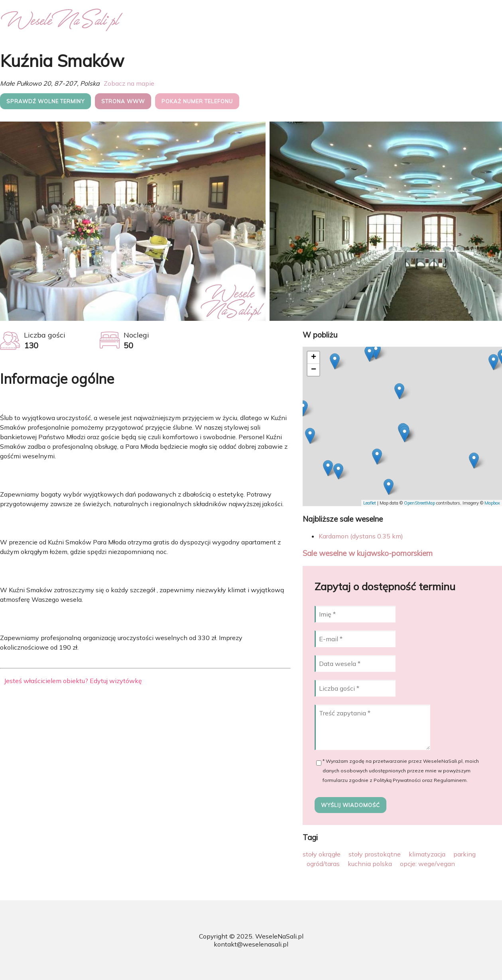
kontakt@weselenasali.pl (251, 944)
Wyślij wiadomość (350, 805)
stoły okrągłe (322, 854)
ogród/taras (323, 864)
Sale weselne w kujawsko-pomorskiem (368, 553)
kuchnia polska (370, 864)
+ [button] (314, 357)
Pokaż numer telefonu (197, 101)
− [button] (314, 370)
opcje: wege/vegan (427, 864)
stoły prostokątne (375, 854)
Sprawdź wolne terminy (45, 101)
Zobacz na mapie (129, 83)
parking (465, 854)
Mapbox (492, 503)
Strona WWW (123, 101)
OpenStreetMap (419, 503)
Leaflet (370, 503)
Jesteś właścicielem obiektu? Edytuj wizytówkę (73, 681)
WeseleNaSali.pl (279, 936)
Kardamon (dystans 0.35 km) (361, 536)
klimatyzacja (427, 854)
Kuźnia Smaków (62, 61)
